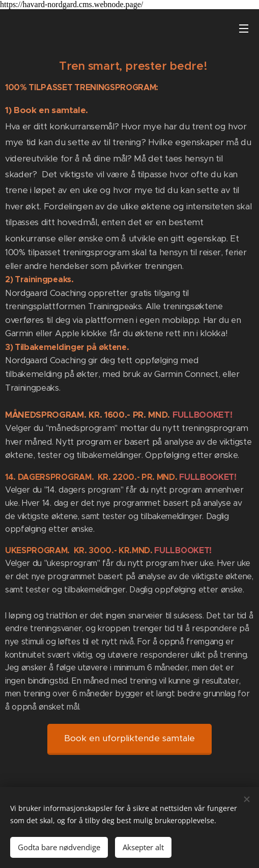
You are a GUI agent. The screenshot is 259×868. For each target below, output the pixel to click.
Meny (244, 29)
